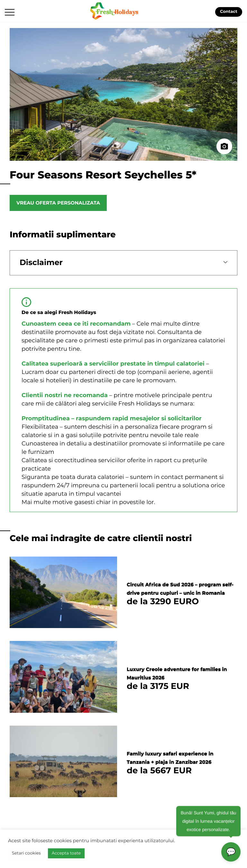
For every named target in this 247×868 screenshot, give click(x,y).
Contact (229, 12)
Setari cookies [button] (26, 853)
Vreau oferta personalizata (58, 203)
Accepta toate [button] (66, 853)
